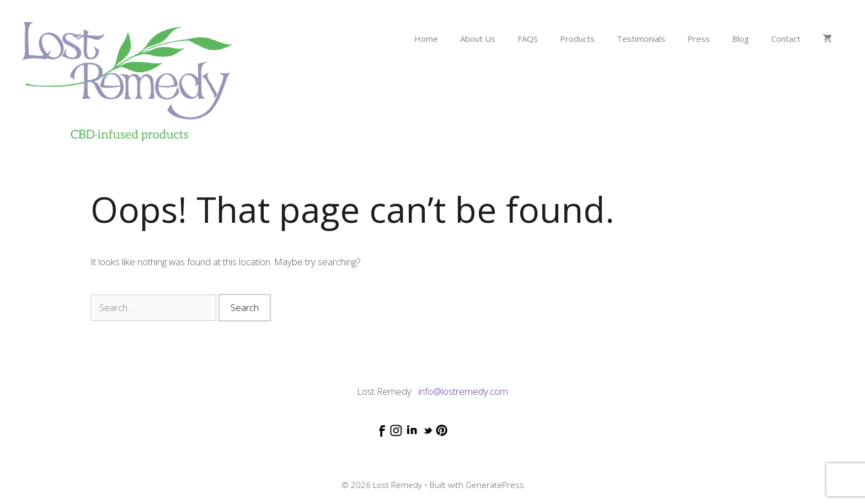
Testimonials (641, 39)
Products (577, 39)
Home (426, 39)
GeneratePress (495, 485)
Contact (786, 39)
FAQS (528, 39)
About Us (478, 39)
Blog (741, 39)
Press (699, 39)
